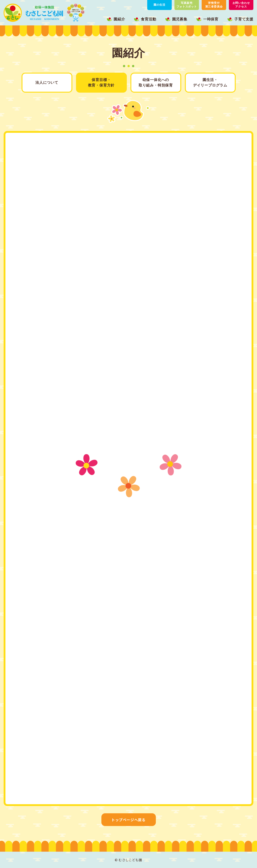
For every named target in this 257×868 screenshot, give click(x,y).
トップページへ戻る (128, 820)
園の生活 (159, 5)
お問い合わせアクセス (241, 5)
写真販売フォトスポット (187, 5)
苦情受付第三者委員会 (214, 5)
